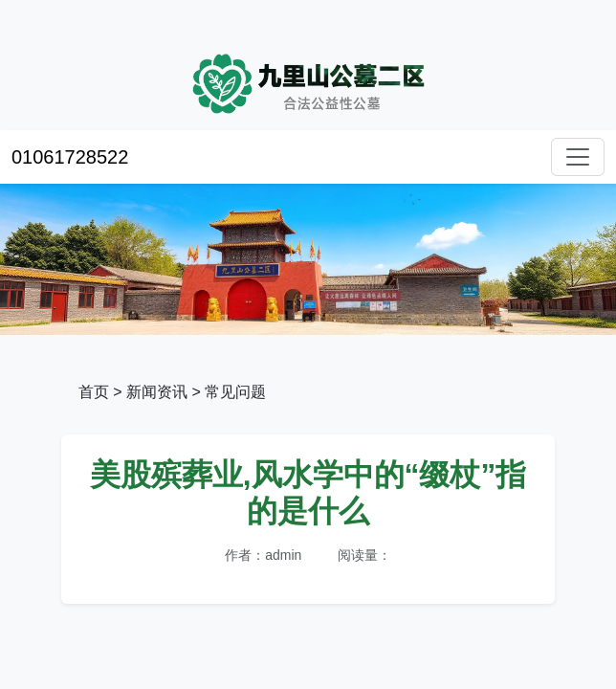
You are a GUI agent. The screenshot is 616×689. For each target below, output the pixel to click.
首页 (94, 392)
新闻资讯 (157, 392)
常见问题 (235, 392)
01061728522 (70, 157)
